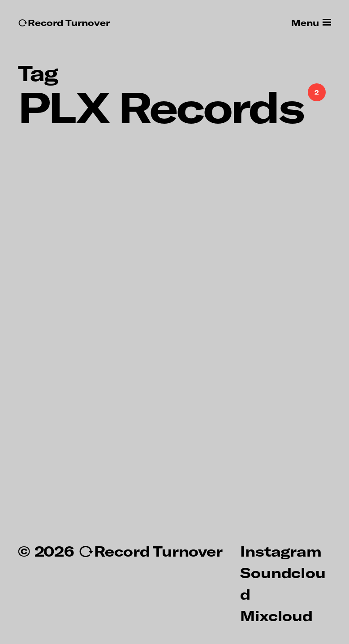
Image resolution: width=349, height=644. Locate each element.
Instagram (281, 551)
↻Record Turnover (64, 23)
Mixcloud (276, 615)
